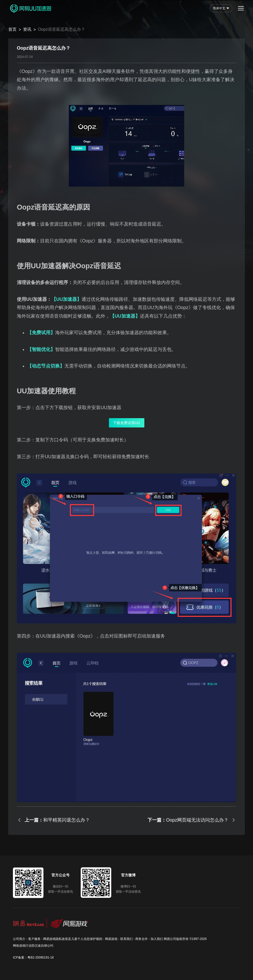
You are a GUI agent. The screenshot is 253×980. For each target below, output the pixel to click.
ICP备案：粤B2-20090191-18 (33, 958)
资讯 (27, 29)
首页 (12, 29)
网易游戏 (111, 939)
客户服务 (34, 939)
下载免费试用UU (126, 423)
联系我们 (126, 939)
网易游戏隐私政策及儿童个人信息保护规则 (73, 939)
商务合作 (142, 939)
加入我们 (157, 939)
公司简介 (19, 939)
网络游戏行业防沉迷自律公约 (33, 946)
